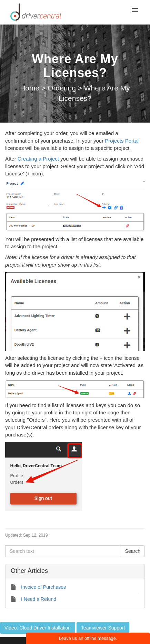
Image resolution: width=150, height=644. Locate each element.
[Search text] (63, 551)
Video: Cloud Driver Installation (38, 628)
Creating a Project (38, 159)
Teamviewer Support (103, 628)
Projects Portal (122, 141)
